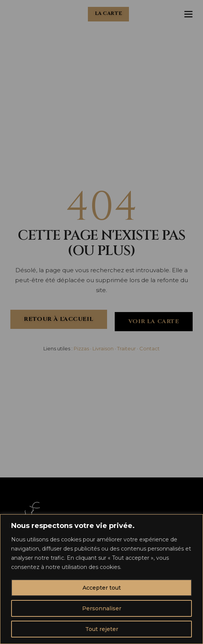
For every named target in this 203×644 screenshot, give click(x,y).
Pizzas (81, 348)
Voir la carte (154, 321)
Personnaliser (102, 608)
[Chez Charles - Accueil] (22, 14)
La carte (109, 14)
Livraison (103, 348)
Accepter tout (102, 588)
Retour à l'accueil (59, 319)
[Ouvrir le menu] (188, 14)
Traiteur (126, 348)
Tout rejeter (102, 629)
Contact (149, 348)
